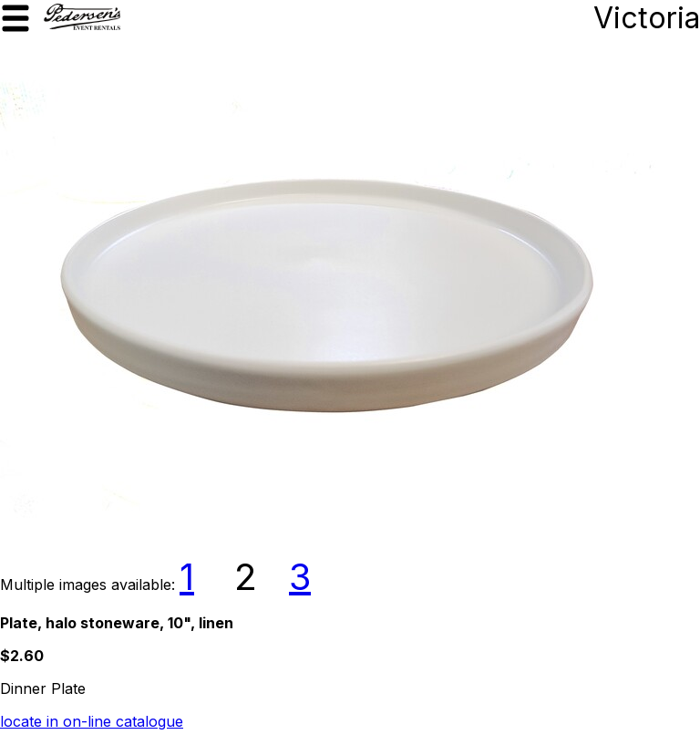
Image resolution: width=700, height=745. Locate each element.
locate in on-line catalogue (92, 721)
